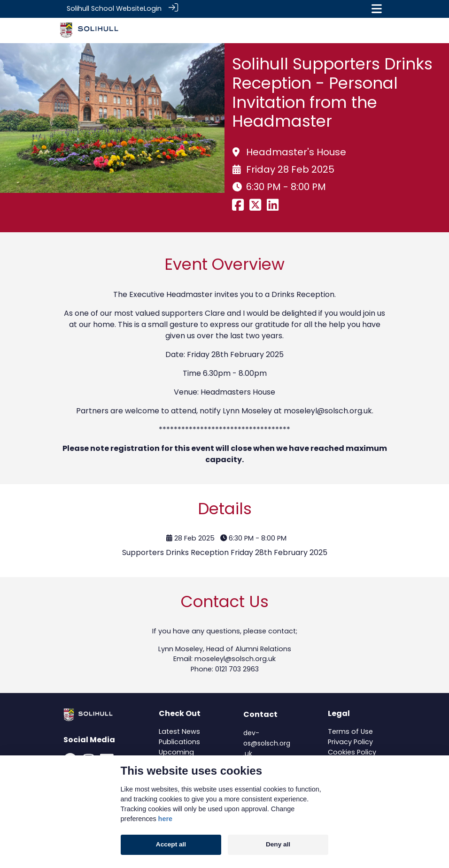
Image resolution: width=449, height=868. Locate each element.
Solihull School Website (105, 8)
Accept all (171, 844)
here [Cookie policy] (165, 819)
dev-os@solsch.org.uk (267, 742)
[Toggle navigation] (377, 9)
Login (153, 8)
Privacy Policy (350, 741)
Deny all (278, 844)
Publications (179, 741)
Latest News (179, 731)
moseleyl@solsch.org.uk (328, 410)
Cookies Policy (352, 751)
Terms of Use (350, 731)
